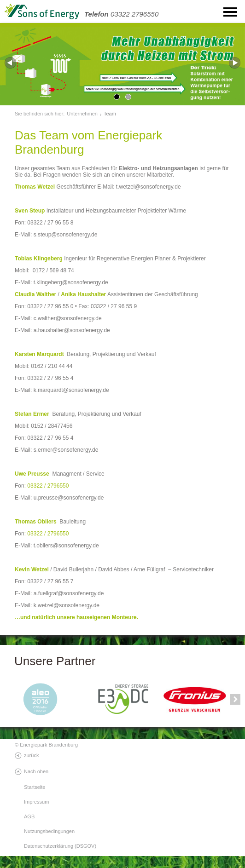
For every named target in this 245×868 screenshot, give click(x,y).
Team (110, 114)
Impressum (36, 802)
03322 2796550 (121, 14)
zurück (31, 755)
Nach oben (36, 771)
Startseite (35, 787)
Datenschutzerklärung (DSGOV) (60, 846)
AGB (29, 816)
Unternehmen (82, 114)
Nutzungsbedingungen (49, 831)
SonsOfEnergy (51, 12)
